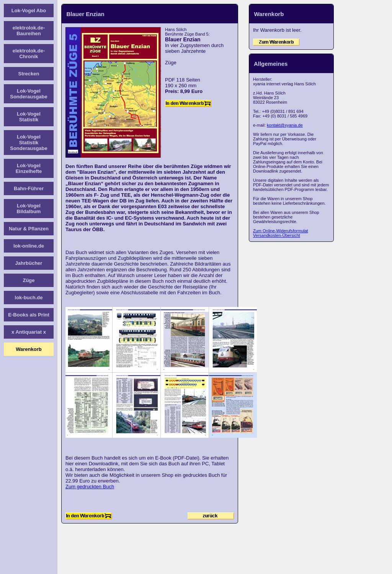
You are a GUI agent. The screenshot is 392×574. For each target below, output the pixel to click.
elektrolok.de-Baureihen (29, 31)
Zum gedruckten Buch (90, 487)
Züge (29, 280)
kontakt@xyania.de (285, 125)
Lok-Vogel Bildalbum (29, 209)
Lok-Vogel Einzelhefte (29, 168)
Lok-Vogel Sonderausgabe (29, 94)
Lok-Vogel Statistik (29, 117)
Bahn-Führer (29, 188)
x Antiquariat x (29, 332)
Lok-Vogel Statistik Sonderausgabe (29, 143)
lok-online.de (29, 246)
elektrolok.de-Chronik (29, 54)
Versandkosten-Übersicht (277, 235)
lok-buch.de (29, 298)
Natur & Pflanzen (29, 229)
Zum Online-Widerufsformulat (281, 231)
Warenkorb (29, 349)
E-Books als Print (29, 315)
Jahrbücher (29, 263)
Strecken (29, 74)
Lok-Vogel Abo (29, 11)
